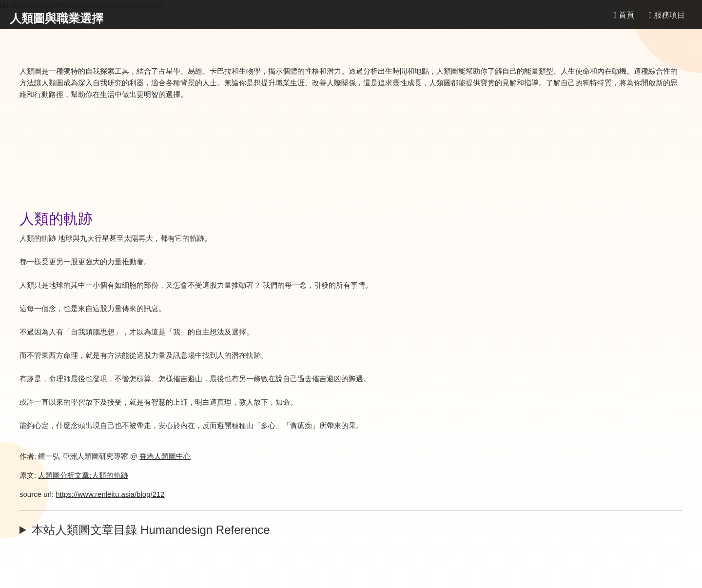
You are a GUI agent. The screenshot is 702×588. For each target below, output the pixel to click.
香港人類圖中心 (165, 456)
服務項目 (667, 15)
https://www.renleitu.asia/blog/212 (110, 494)
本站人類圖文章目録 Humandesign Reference (151, 530)
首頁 (624, 15)
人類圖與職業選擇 (57, 18)
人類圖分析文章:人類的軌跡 (83, 475)
